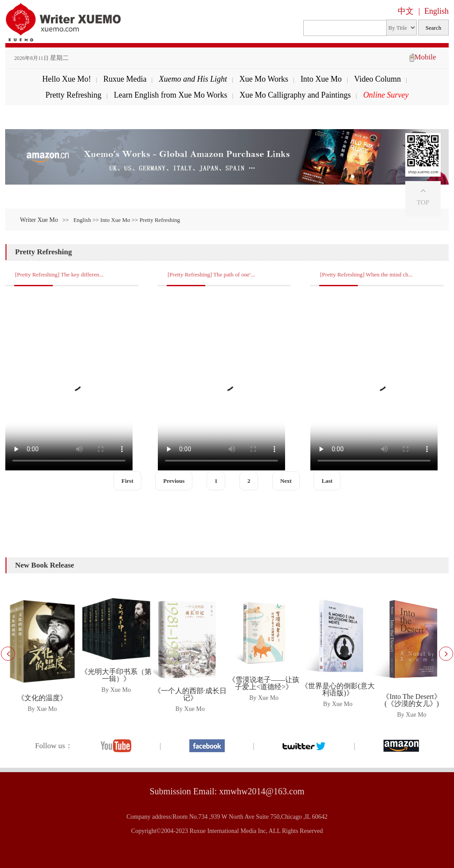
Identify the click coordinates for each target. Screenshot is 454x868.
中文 (406, 11)
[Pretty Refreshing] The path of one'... (211, 274)
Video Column (378, 79)
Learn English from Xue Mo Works (171, 95)
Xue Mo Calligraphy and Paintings (295, 95)
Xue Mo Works (264, 79)
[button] (446, 654)
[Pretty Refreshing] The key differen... (59, 274)
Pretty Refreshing (73, 95)
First (127, 481)
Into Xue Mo (321, 79)
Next (286, 481)
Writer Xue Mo (39, 220)
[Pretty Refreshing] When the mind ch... (366, 274)
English (436, 11)
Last (327, 481)
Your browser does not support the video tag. (69, 382)
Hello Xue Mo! (67, 79)
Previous (174, 481)
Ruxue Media (125, 79)
